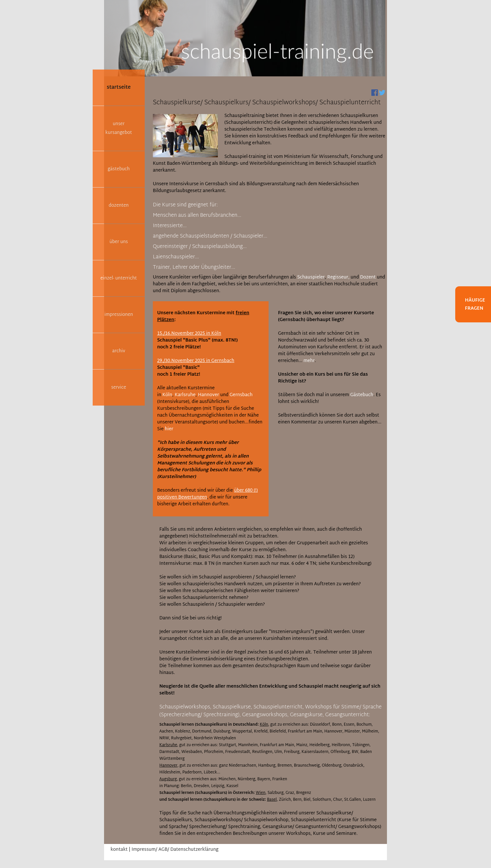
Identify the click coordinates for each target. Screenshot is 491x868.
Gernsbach (241, 395)
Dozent (368, 277)
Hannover (209, 395)
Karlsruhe (185, 395)
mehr (309, 361)
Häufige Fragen (475, 304)
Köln (167, 395)
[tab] (185, 206)
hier (169, 429)
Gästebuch (362, 395)
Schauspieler (311, 277)
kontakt (119, 850)
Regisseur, (338, 277)
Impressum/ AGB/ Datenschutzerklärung (175, 850)
